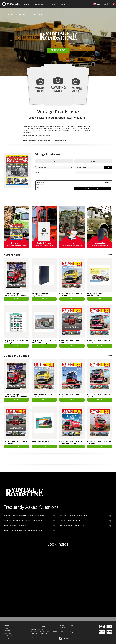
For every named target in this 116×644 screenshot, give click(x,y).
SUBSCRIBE (58, 50)
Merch (54, 4)
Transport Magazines (20, 14)
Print (54, 161)
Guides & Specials (41, 4)
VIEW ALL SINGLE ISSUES (93, 188)
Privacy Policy (7, 633)
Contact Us (7, 631)
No (108, 168)
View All (110, 255)
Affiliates (6, 628)
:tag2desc (29, 14)
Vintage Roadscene (38, 14)
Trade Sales (7, 638)
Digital (93, 161)
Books (63, 4)
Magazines (27, 4)
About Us (6, 626)
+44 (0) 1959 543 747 (38, 638)
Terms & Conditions (9, 636)
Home (5, 14)
